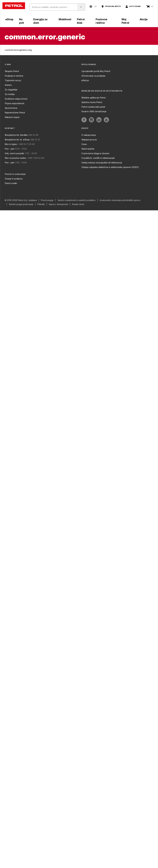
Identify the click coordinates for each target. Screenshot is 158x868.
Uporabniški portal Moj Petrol (96, 71)
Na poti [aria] (22, 21)
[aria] (111, 6)
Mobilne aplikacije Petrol (93, 98)
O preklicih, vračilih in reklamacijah (98, 158)
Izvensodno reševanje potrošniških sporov (120, 200)
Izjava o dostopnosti (58, 204)
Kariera (8, 85)
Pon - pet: (10, 149)
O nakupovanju (89, 135)
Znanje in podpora (14, 179)
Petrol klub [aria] (81, 21)
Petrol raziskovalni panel (93, 107)
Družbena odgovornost (16, 99)
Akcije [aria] (144, 19)
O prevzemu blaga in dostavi (95, 153)
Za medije (10, 94)
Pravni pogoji (47, 200)
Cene (84, 144)
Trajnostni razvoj (13, 80)
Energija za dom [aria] (40, 21)
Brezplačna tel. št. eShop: (17, 140)
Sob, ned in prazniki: (15, 153)
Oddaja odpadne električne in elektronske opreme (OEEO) (110, 167)
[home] (14, 6)
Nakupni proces (89, 140)
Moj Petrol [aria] (125, 21)
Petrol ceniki (11, 183)
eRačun (85, 80)
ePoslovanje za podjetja (93, 76)
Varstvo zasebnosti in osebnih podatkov (77, 200)
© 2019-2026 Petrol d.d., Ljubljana (21, 200)
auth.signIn (135, 6)
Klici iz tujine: (11, 144)
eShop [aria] (9, 19)
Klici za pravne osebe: (16, 158)
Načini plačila (88, 149)
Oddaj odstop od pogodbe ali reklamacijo (102, 163)
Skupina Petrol (12, 71)
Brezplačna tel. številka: (16, 135)
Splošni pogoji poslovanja (21, 204)
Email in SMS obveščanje (94, 111)
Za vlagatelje (11, 90)
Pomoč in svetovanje (15, 174)
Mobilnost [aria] (65, 19)
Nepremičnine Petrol (15, 113)
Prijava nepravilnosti (14, 103)
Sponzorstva (11, 108)
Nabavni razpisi (12, 117)
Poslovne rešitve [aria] (101, 21)
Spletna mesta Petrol (92, 102)
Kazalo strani (78, 204)
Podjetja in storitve (14, 76)
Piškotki (41, 204)
